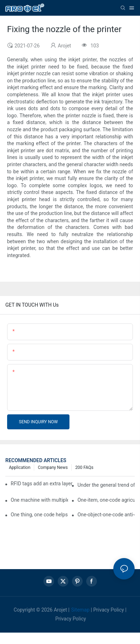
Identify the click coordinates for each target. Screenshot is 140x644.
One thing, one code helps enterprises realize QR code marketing (39, 515)
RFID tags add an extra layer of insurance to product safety (42, 484)
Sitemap (80, 610)
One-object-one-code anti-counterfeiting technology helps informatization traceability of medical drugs (106, 515)
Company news (53, 467)
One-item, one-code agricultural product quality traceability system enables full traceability (106, 500)
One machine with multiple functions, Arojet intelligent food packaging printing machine (39, 500)
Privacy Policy (109, 610)
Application (20, 467)
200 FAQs (84, 467)
